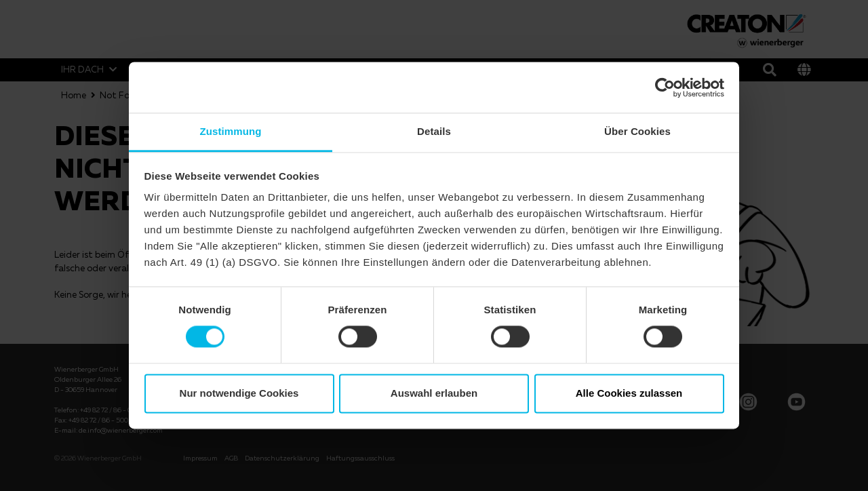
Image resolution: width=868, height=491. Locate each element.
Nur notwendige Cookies (239, 393)
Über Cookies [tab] (637, 131)
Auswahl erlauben (434, 393)
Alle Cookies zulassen (629, 393)
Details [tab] (434, 131)
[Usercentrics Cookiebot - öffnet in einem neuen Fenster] (665, 87)
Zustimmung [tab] (231, 131)
